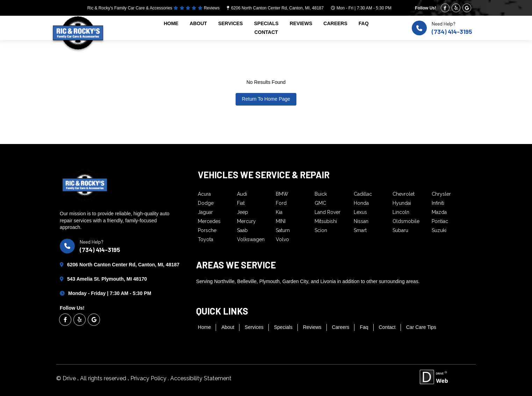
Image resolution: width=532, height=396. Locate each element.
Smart (360, 230)
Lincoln (401, 212)
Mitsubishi (326, 221)
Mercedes (209, 221)
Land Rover (328, 212)
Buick (321, 194)
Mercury (246, 221)
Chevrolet (404, 194)
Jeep (243, 212)
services (231, 23)
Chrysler (441, 194)
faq (364, 23)
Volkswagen (251, 239)
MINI (281, 221)
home (171, 23)
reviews (301, 23)
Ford (281, 203)
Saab (242, 230)
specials (266, 23)
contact (266, 32)
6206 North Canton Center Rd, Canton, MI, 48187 (277, 8)
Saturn (283, 230)
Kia (279, 212)
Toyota (206, 239)
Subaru (400, 230)
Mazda (439, 212)
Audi (242, 194)
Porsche (207, 230)
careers (335, 23)
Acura (204, 194)
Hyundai (402, 203)
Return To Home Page (266, 99)
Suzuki (439, 230)
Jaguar (205, 212)
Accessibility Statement (201, 378)
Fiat (241, 203)
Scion (321, 230)
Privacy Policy (149, 378)
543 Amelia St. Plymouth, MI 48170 (107, 279)
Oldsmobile (406, 221)
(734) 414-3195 (452, 31)
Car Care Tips (421, 327)
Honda (361, 203)
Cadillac (363, 194)
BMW (282, 194)
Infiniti (438, 203)
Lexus (360, 212)
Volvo (282, 239)
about (198, 23)
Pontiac (440, 221)
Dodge (206, 203)
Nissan (361, 221)
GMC (320, 203)
